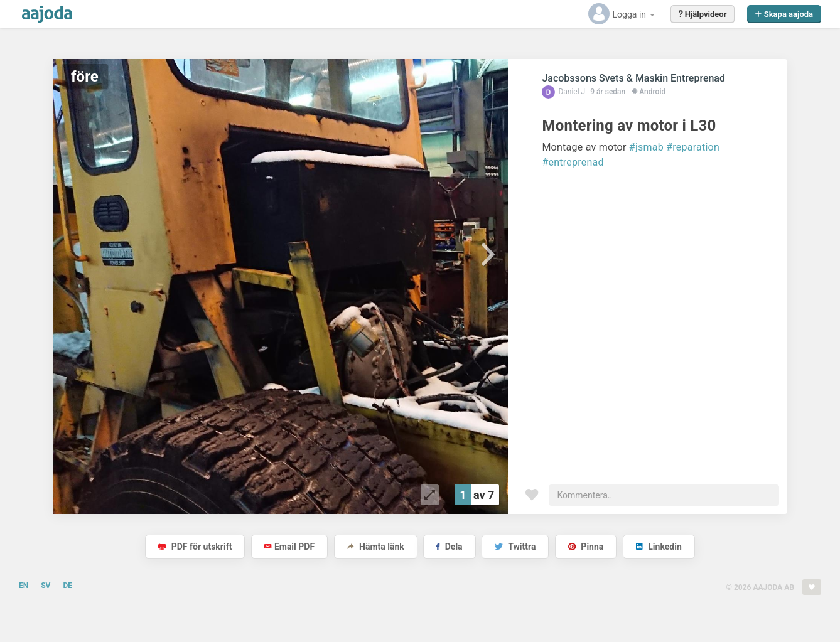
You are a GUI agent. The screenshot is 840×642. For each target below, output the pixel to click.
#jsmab (646, 147)
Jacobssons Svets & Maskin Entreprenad (633, 78)
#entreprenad (573, 162)
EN (24, 586)
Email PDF (289, 547)
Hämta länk (376, 547)
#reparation (693, 147)
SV (46, 586)
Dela (449, 547)
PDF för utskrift (195, 547)
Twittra (515, 547)
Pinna (586, 547)
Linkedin (659, 547)
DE (67, 586)
